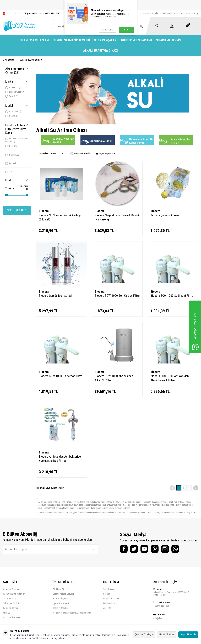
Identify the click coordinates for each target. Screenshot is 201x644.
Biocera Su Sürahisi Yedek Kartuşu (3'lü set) (60, 217)
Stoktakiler (12, 155)
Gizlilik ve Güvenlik (61, 589)
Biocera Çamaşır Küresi (165, 215)
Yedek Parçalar (105, 40)
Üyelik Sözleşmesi (61, 603)
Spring (12, 116)
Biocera (13, 88)
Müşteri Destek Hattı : (39, 13)
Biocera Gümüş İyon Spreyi (55, 296)
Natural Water (15, 92)
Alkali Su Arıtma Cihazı (100, 51)
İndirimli (11, 163)
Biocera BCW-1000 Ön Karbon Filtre (61, 376)
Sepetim (107, 594)
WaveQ (12, 96)
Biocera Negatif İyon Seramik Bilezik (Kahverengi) (117, 217)
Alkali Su (6, 613)
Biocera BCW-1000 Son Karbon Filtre (117, 296)
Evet (126, 30)
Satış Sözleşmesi (60, 598)
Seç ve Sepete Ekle (105, 153)
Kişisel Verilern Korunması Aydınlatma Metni (72, 613)
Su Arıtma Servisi (169, 40)
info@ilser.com (160, 618)
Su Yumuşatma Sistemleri (71, 40)
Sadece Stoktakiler (81, 153)
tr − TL (10, 13)
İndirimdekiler (169, 13)
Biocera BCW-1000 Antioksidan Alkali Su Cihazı (114, 378)
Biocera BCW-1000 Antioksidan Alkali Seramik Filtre (170, 378)
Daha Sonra (108, 30)
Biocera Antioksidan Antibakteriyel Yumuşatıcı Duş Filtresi (60, 459)
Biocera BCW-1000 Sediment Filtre (172, 296)
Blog (196, 13)
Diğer (11, 146)
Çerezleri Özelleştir (144, 635)
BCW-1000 (13, 112)
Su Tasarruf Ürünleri (12, 617)
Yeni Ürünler (185, 13)
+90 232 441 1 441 (161, 606)
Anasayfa (8, 60)
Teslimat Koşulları (61, 608)
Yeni (9, 172)
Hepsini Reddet (167, 635)
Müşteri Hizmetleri (151, 13)
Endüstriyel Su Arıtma (136, 40)
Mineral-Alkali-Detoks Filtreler (17, 140)
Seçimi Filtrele (17, 210)
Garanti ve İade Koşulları (64, 594)
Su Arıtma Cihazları (34, 40)
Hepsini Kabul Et (188, 635)
